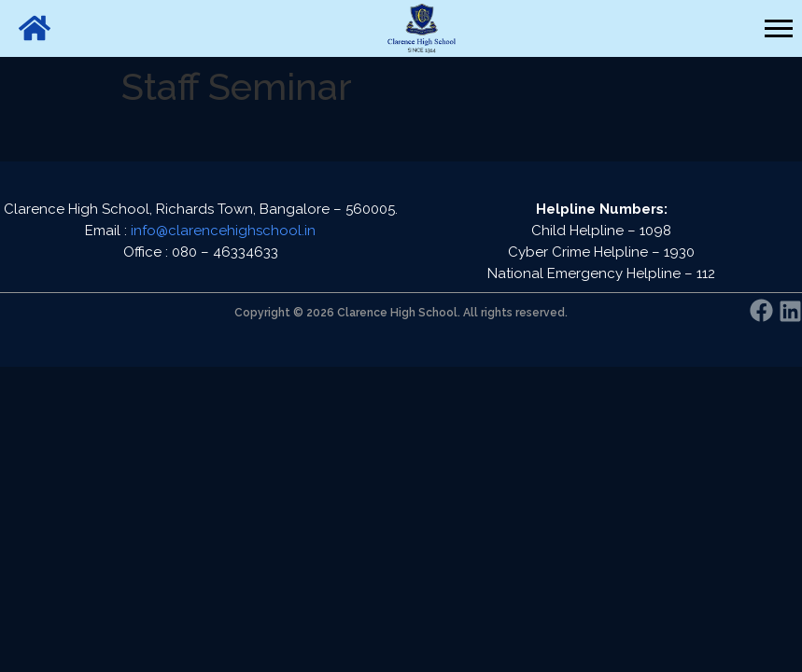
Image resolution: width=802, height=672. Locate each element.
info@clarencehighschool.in (223, 231)
